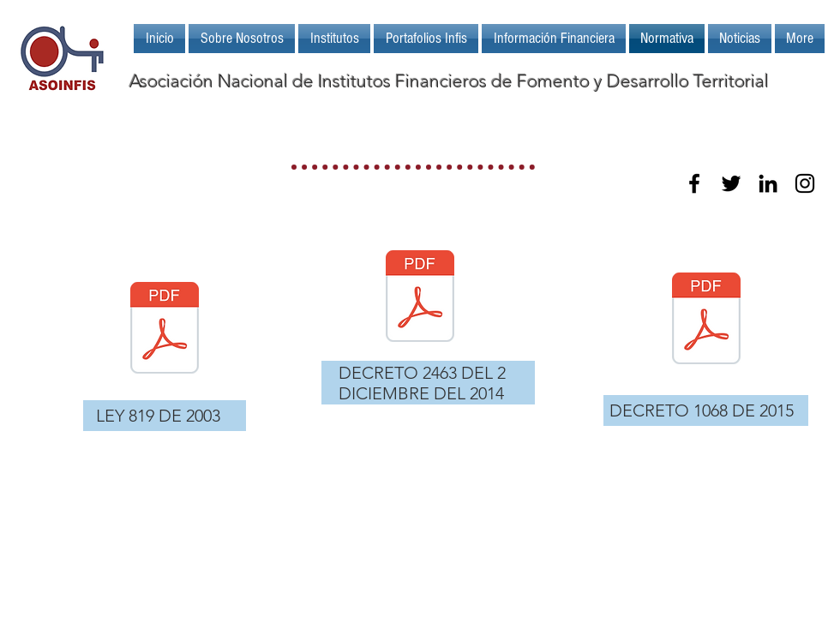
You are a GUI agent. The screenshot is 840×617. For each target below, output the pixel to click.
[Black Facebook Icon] (694, 183)
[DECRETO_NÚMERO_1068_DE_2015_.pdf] (706, 320)
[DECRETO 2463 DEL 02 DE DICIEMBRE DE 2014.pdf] (420, 298)
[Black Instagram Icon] (805, 183)
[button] (334, 39)
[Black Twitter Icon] (731, 183)
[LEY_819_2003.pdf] (165, 330)
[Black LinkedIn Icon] (768, 183)
